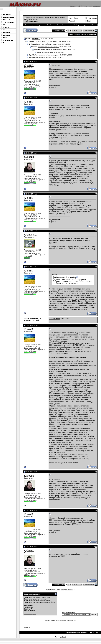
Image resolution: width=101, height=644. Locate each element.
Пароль (72, 21)
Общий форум (50, 18)
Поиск (94, 25)
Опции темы (73, 34)
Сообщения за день (81, 25)
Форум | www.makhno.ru (35, 18)
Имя (70, 18)
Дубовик (29, 157)
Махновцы (36, 39)
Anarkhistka (30, 235)
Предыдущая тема (54, 590)
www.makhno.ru (83, 632)
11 (81, 31)
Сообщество (52, 25)
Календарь (66, 25)
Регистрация (30, 25)
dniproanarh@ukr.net (58, 163)
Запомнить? (92, 18)
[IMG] (26, 609)
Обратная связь (70, 632)
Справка (41, 25)
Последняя (90, 31)
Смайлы (27, 607)
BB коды (27, 606)
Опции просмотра (88, 34)
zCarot (64, 637)
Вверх (98, 632)
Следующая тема (67, 590)
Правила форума (30, 614)
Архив (92, 632)
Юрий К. (29, 65)
